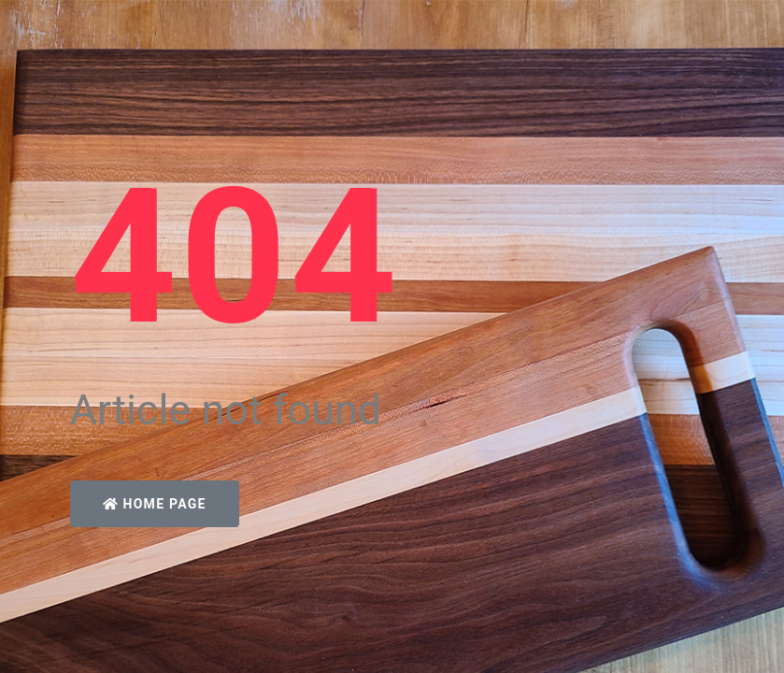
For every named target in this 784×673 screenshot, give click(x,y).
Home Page (155, 504)
